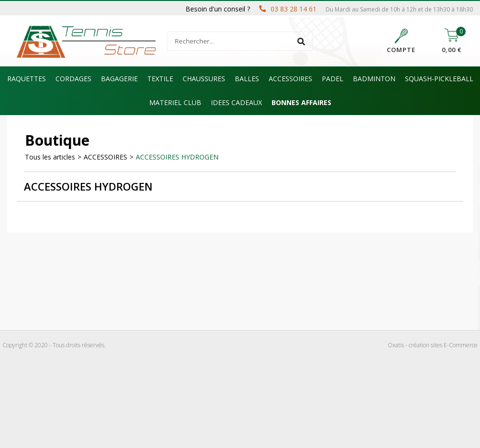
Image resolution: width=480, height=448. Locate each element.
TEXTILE (160, 79)
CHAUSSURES (204, 79)
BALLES (247, 79)
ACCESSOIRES (290, 79)
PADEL (333, 79)
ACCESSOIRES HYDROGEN (177, 157)
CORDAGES (73, 79)
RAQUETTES (27, 79)
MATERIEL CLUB (175, 102)
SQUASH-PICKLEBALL (439, 79)
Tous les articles (50, 157)
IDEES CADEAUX (236, 102)
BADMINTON (374, 79)
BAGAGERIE (119, 79)
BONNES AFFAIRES (301, 102)
